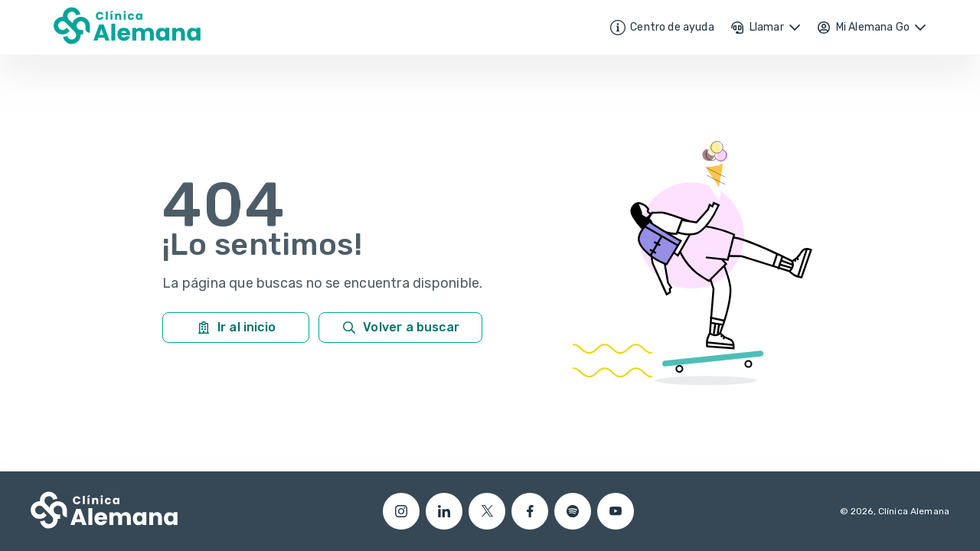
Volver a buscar (400, 328)
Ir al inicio (236, 328)
